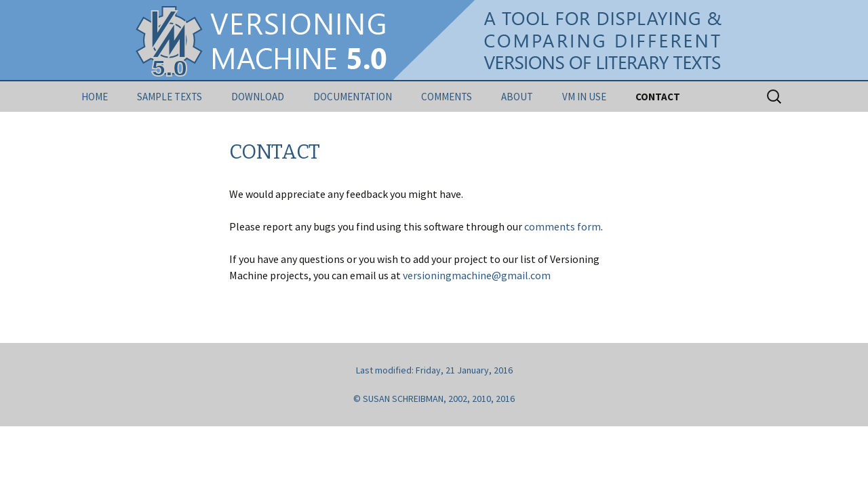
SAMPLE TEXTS (170, 97)
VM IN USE (584, 97)
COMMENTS (447, 97)
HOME (95, 97)
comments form (563, 226)
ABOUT (517, 97)
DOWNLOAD (258, 97)
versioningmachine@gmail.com (477, 275)
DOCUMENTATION (353, 97)
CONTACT (658, 97)
